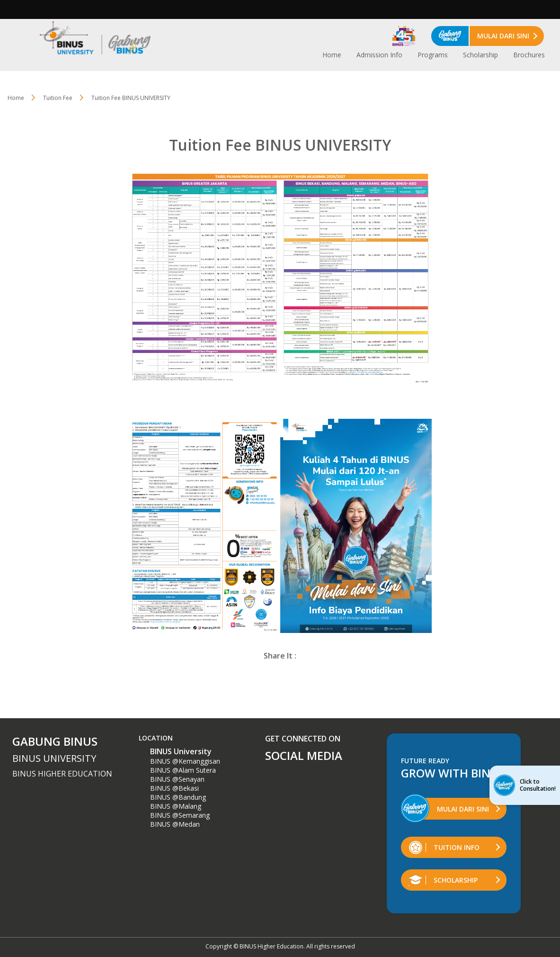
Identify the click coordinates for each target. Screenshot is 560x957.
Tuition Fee (58, 98)
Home (332, 55)
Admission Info (379, 55)
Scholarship (480, 55)
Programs (433, 55)
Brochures (529, 55)
